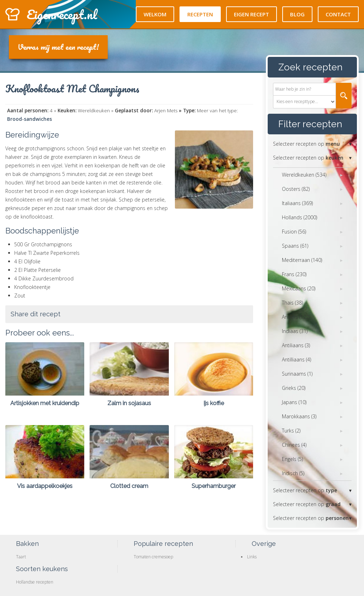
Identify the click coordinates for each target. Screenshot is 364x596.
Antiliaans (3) (296, 345)
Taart (21, 557)
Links (252, 557)
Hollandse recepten (35, 582)
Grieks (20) (294, 388)
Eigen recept (251, 14)
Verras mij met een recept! (58, 47)
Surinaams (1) (297, 374)
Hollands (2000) (299, 217)
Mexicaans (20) (299, 288)
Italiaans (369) (297, 203)
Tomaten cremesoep (153, 557)
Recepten (200, 14)
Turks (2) (291, 431)
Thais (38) (292, 303)
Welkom (155, 14)
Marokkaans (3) (299, 416)
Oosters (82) (296, 189)
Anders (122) (296, 317)
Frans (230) (294, 274)
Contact (338, 14)
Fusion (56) (294, 232)
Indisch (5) (293, 473)
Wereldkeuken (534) (304, 175)
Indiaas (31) (295, 331)
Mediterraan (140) (302, 260)
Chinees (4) (294, 445)
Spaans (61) (295, 246)
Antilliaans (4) (296, 359)
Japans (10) (294, 402)
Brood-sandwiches (30, 119)
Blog (297, 14)
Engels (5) (292, 459)
